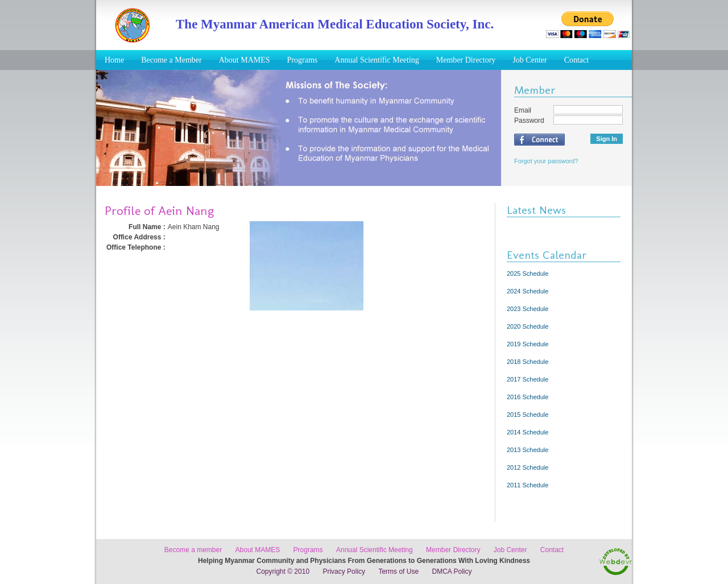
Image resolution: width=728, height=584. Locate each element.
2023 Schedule (528, 309)
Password (529, 121)
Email (523, 110)
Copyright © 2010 (283, 571)
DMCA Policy (452, 571)
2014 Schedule (528, 432)
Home (114, 60)
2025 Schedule (528, 274)
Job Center (530, 60)
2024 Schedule (528, 291)
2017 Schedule (528, 379)
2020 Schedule (528, 326)
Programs (303, 60)
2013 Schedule (528, 450)
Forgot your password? (546, 161)
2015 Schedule (528, 415)
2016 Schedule (528, 397)
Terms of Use (398, 571)
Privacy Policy (344, 571)
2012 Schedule (528, 467)
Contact (577, 60)
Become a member (193, 550)
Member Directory (466, 60)
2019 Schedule (528, 344)
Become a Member (171, 60)
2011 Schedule (528, 485)
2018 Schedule (528, 362)
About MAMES (245, 60)
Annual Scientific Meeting (377, 60)
